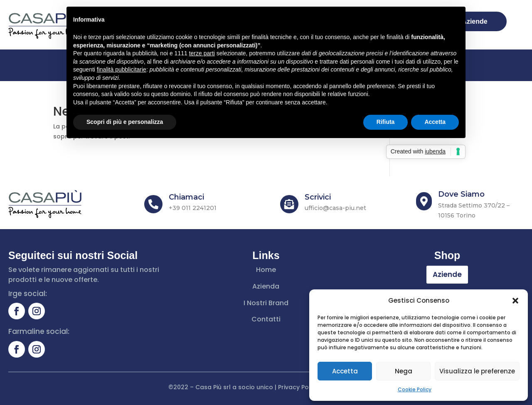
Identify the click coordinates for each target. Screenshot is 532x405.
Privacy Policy (298, 387)
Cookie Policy (415, 389)
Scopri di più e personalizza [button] (125, 122)
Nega (404, 371)
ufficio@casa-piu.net (335, 208)
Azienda (266, 286)
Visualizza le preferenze (477, 371)
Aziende (447, 274)
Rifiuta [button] (386, 122)
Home (266, 270)
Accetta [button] (435, 122)
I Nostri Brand (266, 303)
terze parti (202, 53)
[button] (515, 301)
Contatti (266, 319)
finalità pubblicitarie (122, 69)
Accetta (345, 371)
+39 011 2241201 (193, 208)
